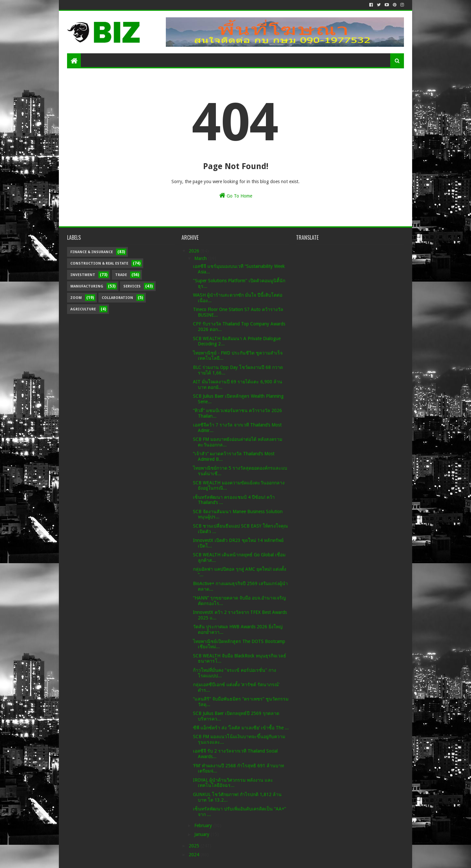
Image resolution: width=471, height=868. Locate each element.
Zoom (76, 298)
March (201, 258)
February (204, 825)
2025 (195, 846)
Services (132, 286)
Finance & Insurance (92, 252)
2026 (195, 251)
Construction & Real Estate (99, 263)
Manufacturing (87, 286)
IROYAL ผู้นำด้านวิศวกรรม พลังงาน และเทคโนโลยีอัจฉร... (233, 783)
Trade (121, 275)
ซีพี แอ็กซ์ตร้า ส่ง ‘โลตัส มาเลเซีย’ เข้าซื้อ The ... (241, 728)
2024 (195, 855)
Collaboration (117, 298)
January (202, 834)
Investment (83, 275)
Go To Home (236, 195)
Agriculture (83, 309)
